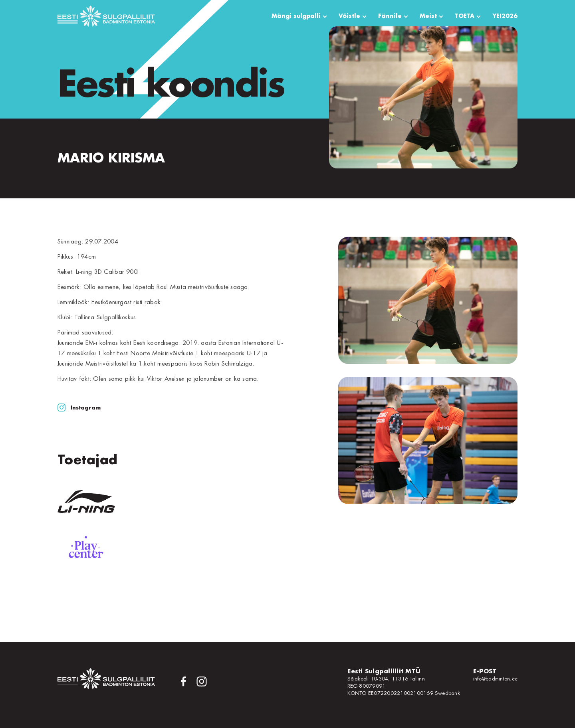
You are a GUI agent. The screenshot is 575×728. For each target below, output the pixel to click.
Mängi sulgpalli (296, 16)
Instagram (79, 408)
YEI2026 (505, 16)
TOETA (465, 16)
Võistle (349, 16)
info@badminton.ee (495, 679)
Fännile (390, 16)
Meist (428, 16)
